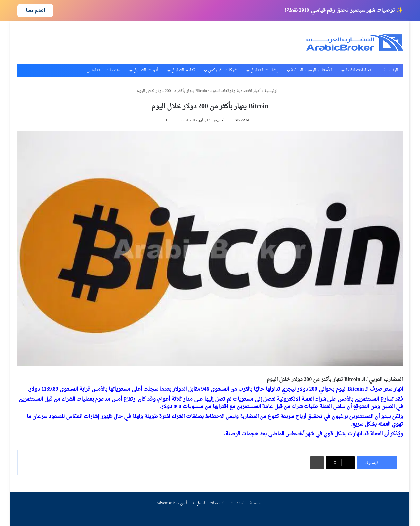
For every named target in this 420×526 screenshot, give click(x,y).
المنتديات (238, 503)
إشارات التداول (264, 70)
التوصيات (217, 503)
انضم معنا (35, 11)
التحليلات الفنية (359, 70)
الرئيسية (391, 70)
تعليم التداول (183, 70)
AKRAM (242, 120)
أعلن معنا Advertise (172, 503)
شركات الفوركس (223, 70)
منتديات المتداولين (104, 70)
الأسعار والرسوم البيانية (311, 70)
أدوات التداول (146, 70)
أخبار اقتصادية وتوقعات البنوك (236, 91)
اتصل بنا (198, 503)
